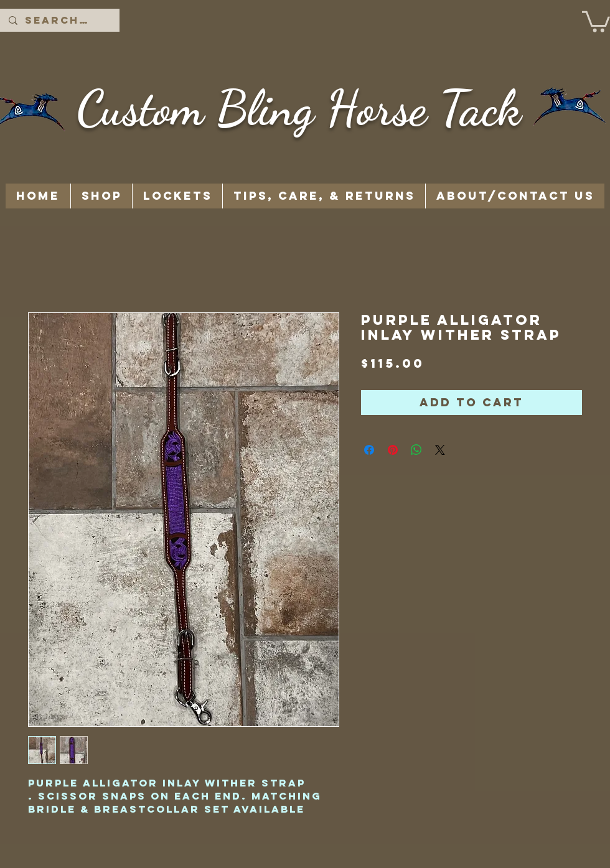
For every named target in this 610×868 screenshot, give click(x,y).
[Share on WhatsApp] (416, 450)
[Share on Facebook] (369, 450)
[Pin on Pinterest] (393, 450)
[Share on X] (440, 450)
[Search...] (59, 20)
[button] (596, 21)
